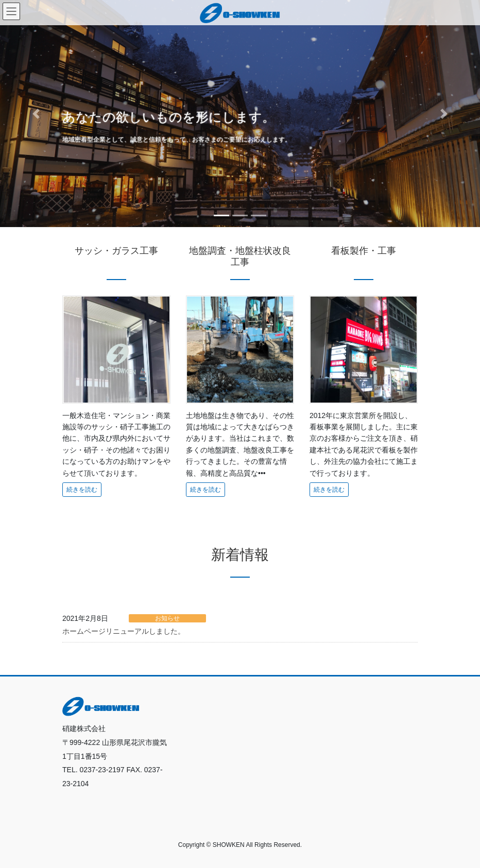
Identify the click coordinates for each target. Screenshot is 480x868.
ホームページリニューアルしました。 (124, 631)
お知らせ (167, 618)
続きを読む (82, 490)
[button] (36, 114)
